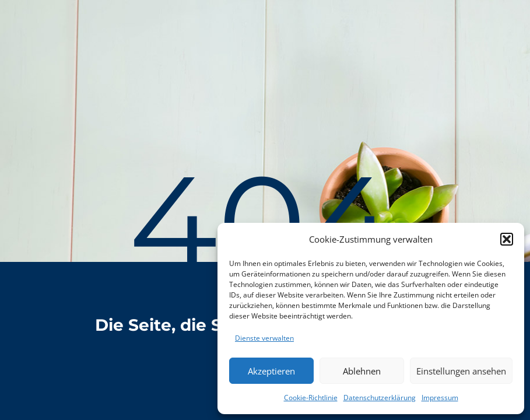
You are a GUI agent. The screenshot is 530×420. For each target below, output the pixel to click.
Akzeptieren (271, 371)
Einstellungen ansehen (461, 371)
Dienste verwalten (264, 338)
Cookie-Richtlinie (311, 398)
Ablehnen (362, 371)
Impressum (440, 398)
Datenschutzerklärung (380, 398)
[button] (507, 239)
